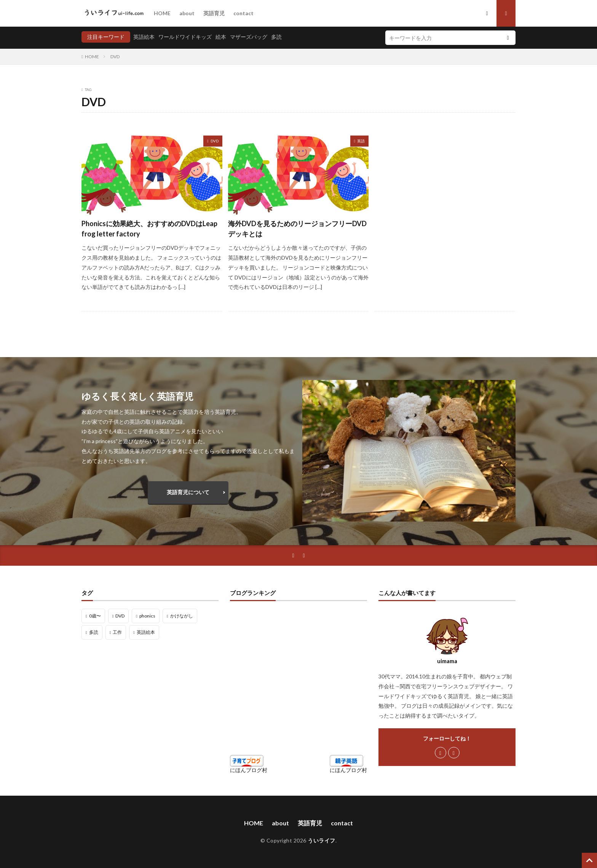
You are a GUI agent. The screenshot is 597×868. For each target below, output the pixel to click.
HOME (162, 13)
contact (243, 13)
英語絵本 (144, 37)
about (187, 13)
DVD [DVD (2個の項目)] (120, 616)
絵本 (221, 37)
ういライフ (322, 840)
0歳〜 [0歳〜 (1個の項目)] (95, 616)
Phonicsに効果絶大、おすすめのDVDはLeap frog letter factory (149, 229)
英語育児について (188, 492)
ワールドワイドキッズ (185, 37)
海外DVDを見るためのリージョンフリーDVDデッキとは (297, 229)
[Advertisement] (445, 196)
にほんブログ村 (249, 770)
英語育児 (214, 13)
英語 (361, 141)
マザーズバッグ (249, 37)
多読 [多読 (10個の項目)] (94, 632)
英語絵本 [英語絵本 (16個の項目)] (146, 632)
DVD (115, 57)
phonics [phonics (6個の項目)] (147, 616)
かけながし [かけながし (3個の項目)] (182, 616)
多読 (276, 37)
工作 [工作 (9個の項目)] (117, 632)
